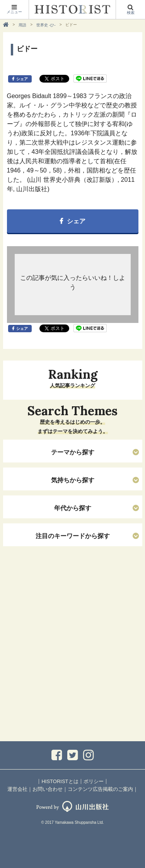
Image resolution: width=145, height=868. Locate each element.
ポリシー (94, 781)
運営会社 (17, 789)
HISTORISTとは (60, 781)
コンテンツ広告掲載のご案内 (100, 789)
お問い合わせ (48, 789)
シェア (22, 79)
